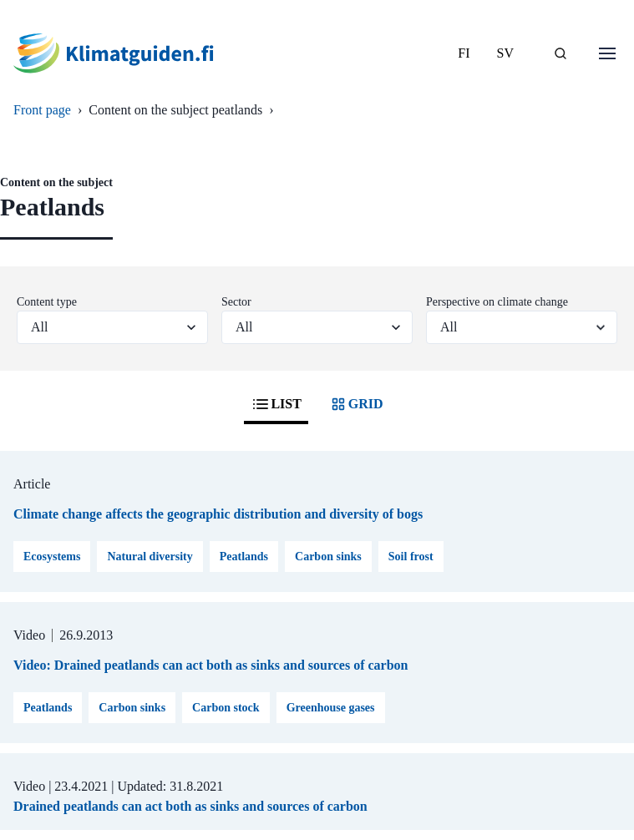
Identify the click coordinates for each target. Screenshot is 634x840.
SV (505, 53)
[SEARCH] (560, 53)
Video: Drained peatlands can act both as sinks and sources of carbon (211, 665)
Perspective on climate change (497, 302)
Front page (42, 110)
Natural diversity (150, 557)
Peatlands (244, 557)
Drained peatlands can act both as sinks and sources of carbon (190, 806)
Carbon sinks (328, 557)
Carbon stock (226, 708)
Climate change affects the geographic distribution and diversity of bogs (218, 514)
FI (464, 53)
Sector (236, 302)
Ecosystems (52, 557)
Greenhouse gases (331, 708)
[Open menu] (607, 53)
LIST (276, 404)
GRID (356, 404)
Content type (47, 302)
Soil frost (411, 557)
